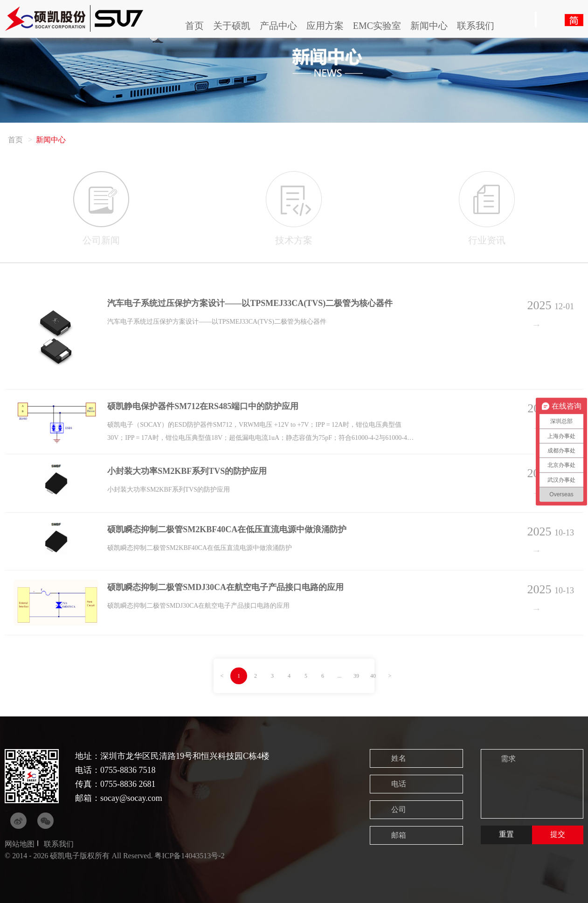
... (340, 676)
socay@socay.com (131, 798)
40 (373, 676)
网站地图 (20, 844)
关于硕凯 (232, 26)
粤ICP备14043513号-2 (189, 856)
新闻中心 (429, 26)
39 (356, 676)
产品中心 (278, 26)
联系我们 (476, 26)
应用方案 (325, 26)
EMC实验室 (377, 26)
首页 (194, 26)
